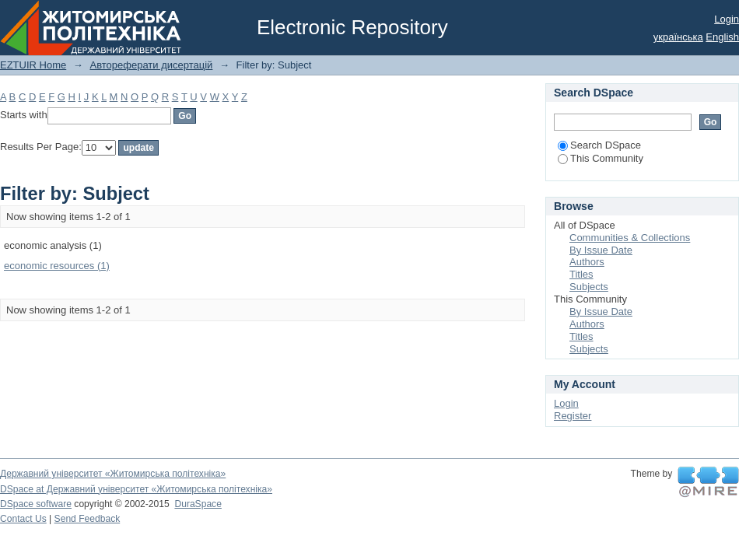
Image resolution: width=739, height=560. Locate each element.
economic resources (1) (57, 266)
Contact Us (23, 519)
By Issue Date (601, 250)
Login (727, 19)
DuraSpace (198, 504)
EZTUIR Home (33, 65)
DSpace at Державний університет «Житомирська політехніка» (136, 489)
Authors (587, 262)
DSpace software (36, 504)
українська (678, 37)
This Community (601, 158)
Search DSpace (599, 145)
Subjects (589, 287)
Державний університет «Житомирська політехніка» (113, 474)
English (722, 37)
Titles (581, 274)
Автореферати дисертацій (151, 65)
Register (573, 416)
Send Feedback (88, 519)
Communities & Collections (630, 238)
